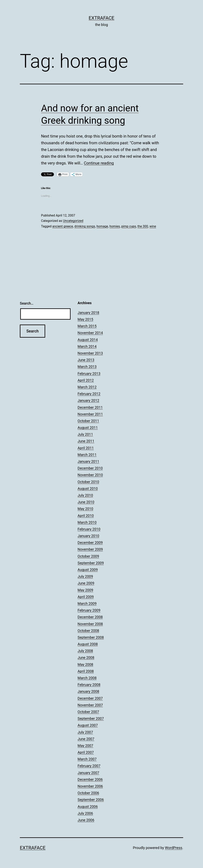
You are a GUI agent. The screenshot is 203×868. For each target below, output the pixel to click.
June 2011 (86, 441)
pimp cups (129, 226)
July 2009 (85, 576)
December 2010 (90, 468)
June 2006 (86, 820)
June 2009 (86, 583)
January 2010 (88, 536)
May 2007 (85, 746)
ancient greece (63, 226)
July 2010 (85, 495)
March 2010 (87, 522)
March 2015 (87, 326)
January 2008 (88, 691)
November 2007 (90, 705)
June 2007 (86, 739)
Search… (27, 303)
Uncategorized (73, 221)
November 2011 (90, 414)
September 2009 (91, 563)
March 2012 (87, 387)
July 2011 (85, 434)
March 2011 (87, 455)
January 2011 (88, 461)
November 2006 (90, 786)
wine (153, 226)
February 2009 (89, 610)
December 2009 (90, 543)
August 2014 (88, 340)
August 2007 (88, 725)
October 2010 (88, 482)
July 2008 (85, 651)
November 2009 (90, 549)
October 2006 (88, 793)
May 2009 (85, 590)
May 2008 (85, 664)
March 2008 (87, 678)
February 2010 (89, 529)
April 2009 (86, 597)
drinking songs (85, 226)
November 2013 (90, 353)
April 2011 (86, 448)
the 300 (143, 226)
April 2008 (86, 671)
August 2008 (88, 644)
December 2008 (90, 617)
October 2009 (88, 556)
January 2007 (88, 773)
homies (115, 226)
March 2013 (87, 367)
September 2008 (91, 637)
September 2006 (91, 800)
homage (102, 226)
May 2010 (85, 509)
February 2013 (89, 374)
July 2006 (85, 813)
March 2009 (87, 604)
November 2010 (90, 475)
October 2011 (88, 421)
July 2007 (85, 732)
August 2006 (88, 807)
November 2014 (90, 333)
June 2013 (86, 360)
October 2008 (88, 631)
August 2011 (88, 428)
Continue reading (99, 163)
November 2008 (90, 624)
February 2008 (89, 685)
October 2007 (88, 712)
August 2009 (88, 570)
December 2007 (90, 698)
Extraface (101, 18)
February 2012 (89, 394)
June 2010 (86, 502)
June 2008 (86, 658)
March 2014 (87, 346)
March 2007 (87, 759)
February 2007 (89, 766)
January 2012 (88, 400)
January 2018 (88, 313)
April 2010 (86, 516)
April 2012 (86, 380)
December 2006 (90, 779)
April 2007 (86, 752)
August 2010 (88, 489)
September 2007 (91, 718)
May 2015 (85, 319)
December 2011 (90, 407)
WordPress (174, 848)
